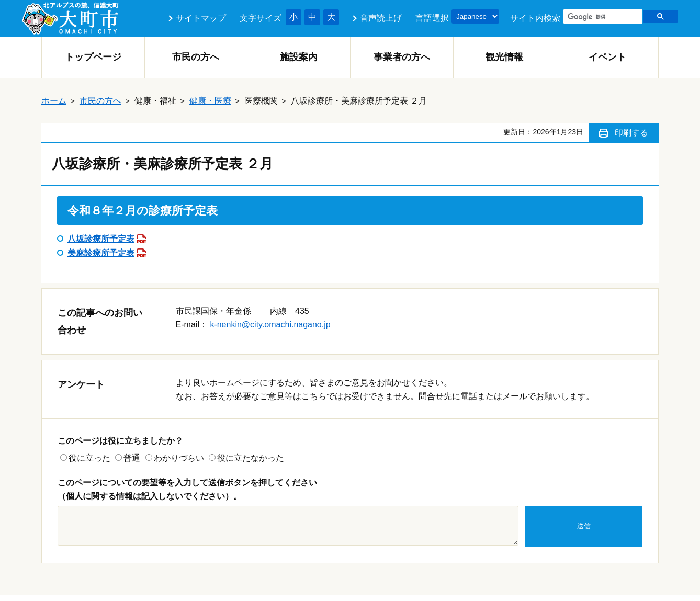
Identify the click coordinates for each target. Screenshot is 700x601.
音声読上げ (381, 18)
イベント (607, 57)
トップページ (93, 57)
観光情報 (504, 57)
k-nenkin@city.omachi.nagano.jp (270, 325)
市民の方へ (196, 57)
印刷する (631, 133)
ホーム (54, 101)
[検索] (601, 17)
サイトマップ (201, 18)
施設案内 (299, 57)
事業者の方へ (402, 57)
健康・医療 (210, 101)
